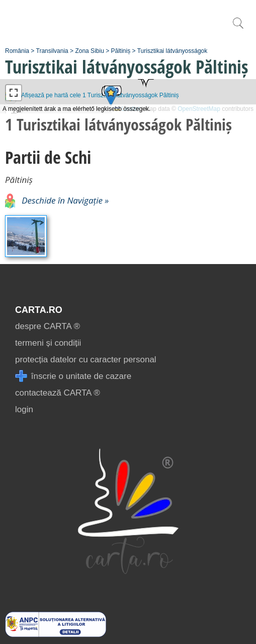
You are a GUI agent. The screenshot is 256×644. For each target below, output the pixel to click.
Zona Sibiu (89, 51)
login (24, 409)
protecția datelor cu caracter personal (86, 360)
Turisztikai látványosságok (173, 51)
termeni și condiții (48, 343)
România (17, 51)
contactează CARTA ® (58, 393)
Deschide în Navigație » (57, 200)
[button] (146, 79)
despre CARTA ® (48, 326)
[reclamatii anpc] (56, 634)
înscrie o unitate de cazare (73, 376)
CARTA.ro (39, 310)
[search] (238, 28)
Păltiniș (121, 51)
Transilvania (52, 51)
